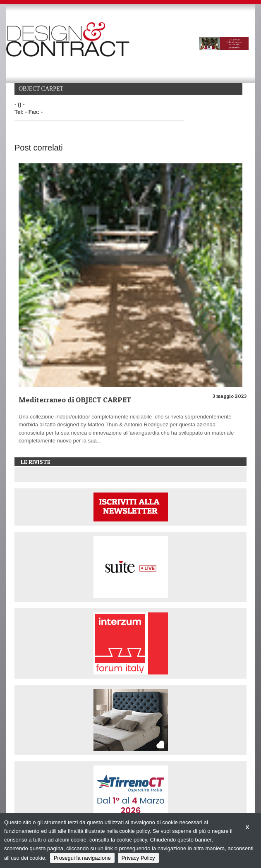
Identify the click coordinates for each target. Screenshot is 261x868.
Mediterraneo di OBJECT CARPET (75, 400)
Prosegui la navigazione (82, 858)
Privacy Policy (138, 858)
